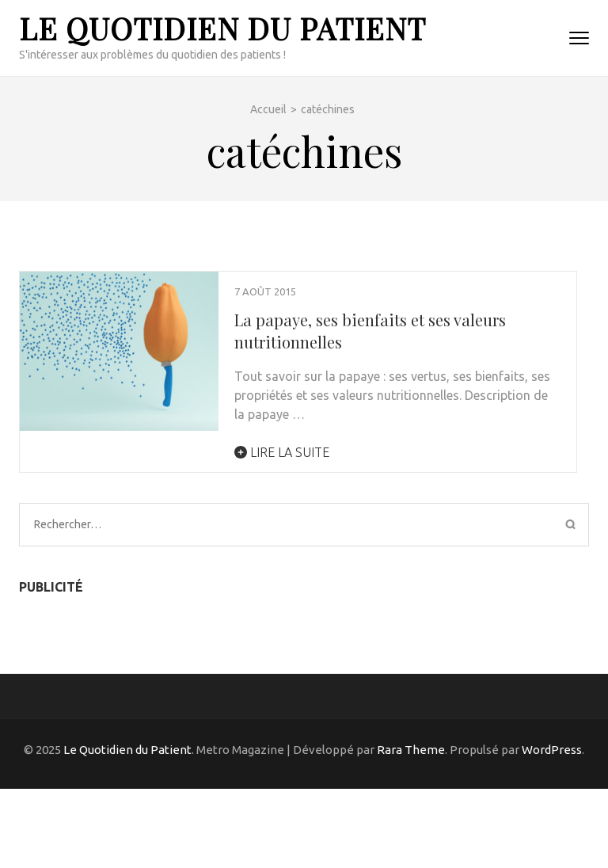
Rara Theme (411, 750)
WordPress (552, 750)
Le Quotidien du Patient (222, 28)
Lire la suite (282, 452)
